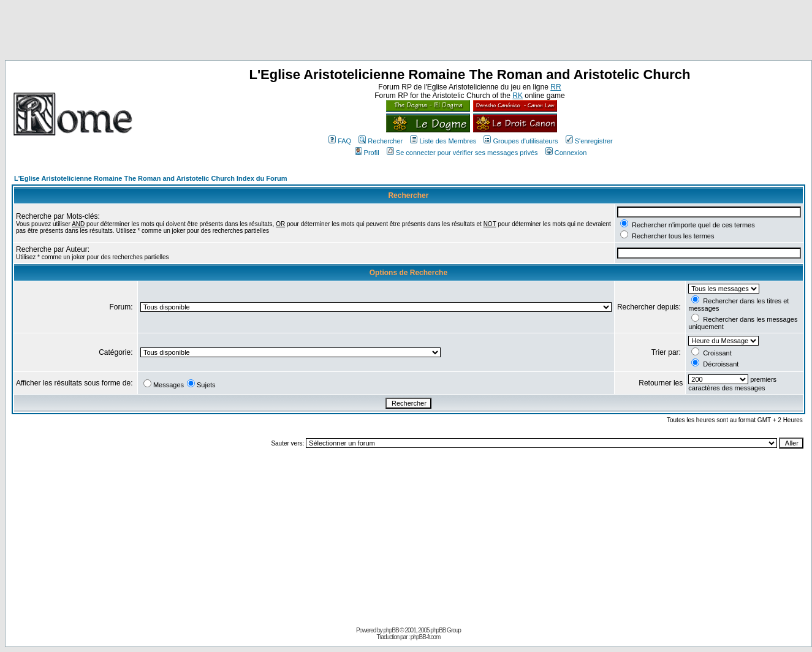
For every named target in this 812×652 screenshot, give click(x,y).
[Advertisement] (406, 32)
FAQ (340, 141)
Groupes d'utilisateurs (521, 141)
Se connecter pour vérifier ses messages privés (462, 153)
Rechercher (381, 141)
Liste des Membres (443, 141)
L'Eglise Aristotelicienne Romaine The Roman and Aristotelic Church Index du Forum (151, 178)
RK (518, 96)
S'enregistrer (589, 141)
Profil (367, 153)
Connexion (566, 153)
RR (556, 87)
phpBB (391, 630)
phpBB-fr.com (426, 637)
